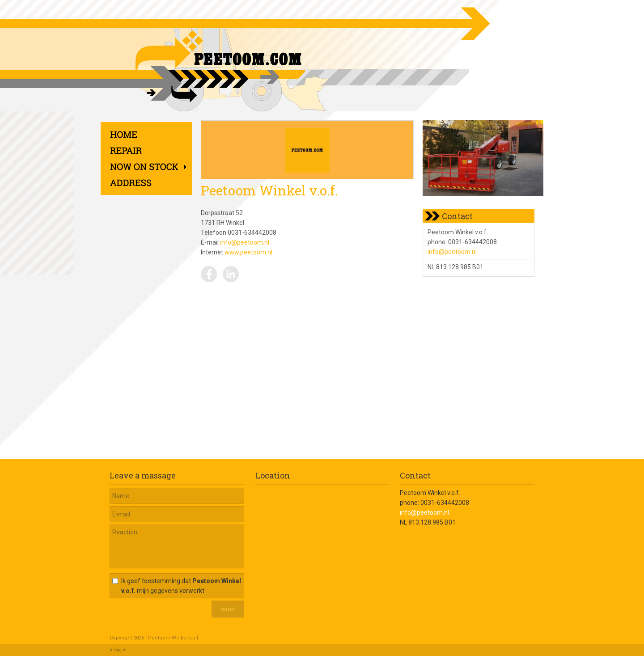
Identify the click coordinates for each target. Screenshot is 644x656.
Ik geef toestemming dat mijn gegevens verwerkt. (181, 586)
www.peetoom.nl (248, 252)
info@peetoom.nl (245, 242)
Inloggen (118, 650)
